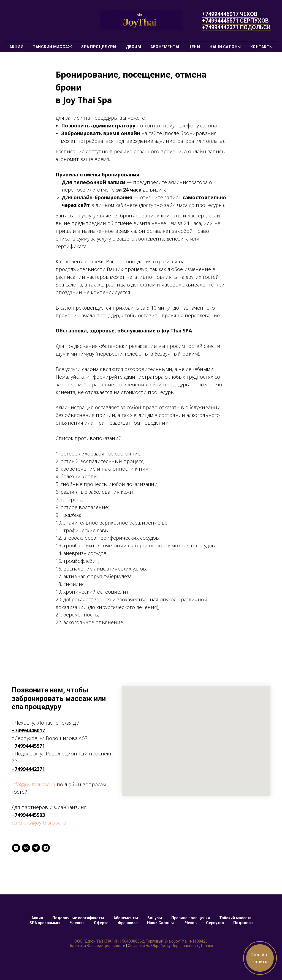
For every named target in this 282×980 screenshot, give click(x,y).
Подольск (243, 923)
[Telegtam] (36, 848)
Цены (194, 47)
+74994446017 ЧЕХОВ (230, 14)
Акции (17, 47)
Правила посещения (191, 918)
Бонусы (155, 918)
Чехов (191, 923)
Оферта (101, 923)
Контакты (262, 47)
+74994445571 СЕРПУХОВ (235, 21)
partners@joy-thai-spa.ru (39, 823)
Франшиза (128, 923)
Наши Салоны (225, 47)
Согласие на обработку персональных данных (171, 946)
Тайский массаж (52, 47)
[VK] (26, 848)
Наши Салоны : (161, 923)
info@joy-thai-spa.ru (33, 784)
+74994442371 (28, 769)
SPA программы (45, 923)
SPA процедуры (99, 47)
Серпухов (215, 923)
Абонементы (165, 47)
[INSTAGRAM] (46, 848)
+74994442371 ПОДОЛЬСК (236, 27)
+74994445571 (28, 746)
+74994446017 (28, 730)
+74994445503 (28, 815)
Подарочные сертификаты (78, 918)
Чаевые (77, 923)
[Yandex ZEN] (16, 848)
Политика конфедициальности (97, 946)
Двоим (134, 47)
